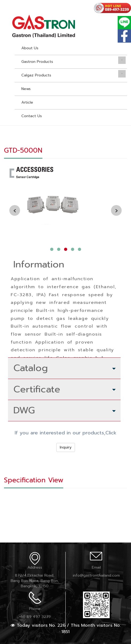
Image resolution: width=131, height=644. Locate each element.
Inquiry (66, 447)
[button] (52, 249)
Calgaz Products (36, 75)
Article (27, 102)
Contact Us (32, 116)
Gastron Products (37, 62)
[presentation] (15, 210)
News (26, 89)
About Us (30, 48)
